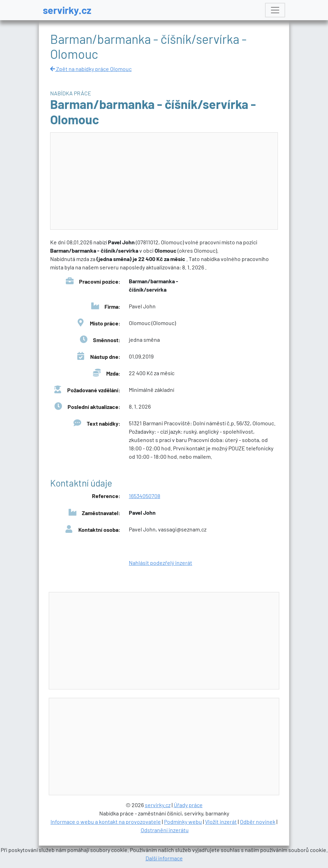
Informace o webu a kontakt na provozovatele (106, 822)
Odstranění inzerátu (165, 830)
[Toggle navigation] (275, 10)
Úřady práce (188, 805)
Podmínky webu (183, 822)
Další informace (164, 858)
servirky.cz (67, 10)
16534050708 (145, 496)
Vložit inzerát (221, 822)
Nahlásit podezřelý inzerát (161, 563)
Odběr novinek (258, 822)
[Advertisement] (164, 181)
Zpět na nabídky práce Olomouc (91, 69)
